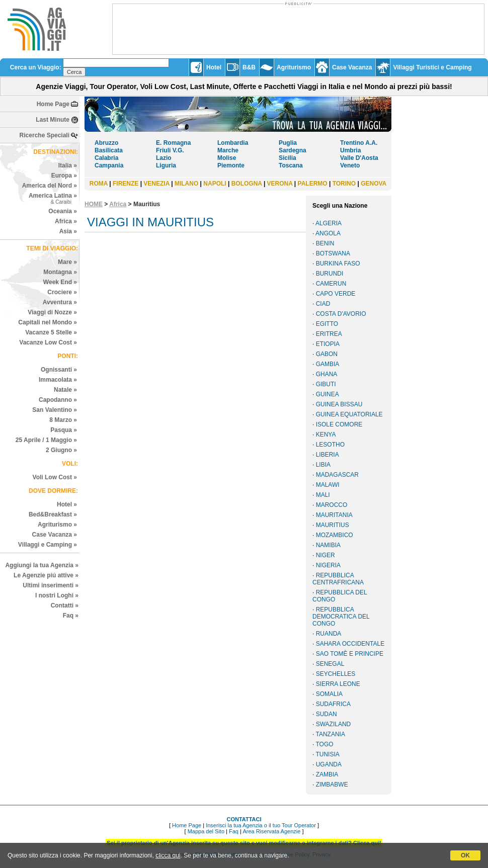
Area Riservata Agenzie (271, 831)
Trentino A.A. (359, 143)
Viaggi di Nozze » (52, 312)
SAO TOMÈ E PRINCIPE (350, 654)
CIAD (323, 304)
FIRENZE (126, 184)
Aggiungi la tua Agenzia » (42, 565)
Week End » (60, 282)
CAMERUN (331, 284)
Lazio (164, 158)
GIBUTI (326, 384)
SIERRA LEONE (338, 684)
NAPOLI (215, 184)
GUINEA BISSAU (339, 404)
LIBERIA (328, 455)
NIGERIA (328, 565)
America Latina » (53, 198)
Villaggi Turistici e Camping (432, 67)
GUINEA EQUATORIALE (349, 414)
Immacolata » (58, 380)
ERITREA (329, 334)
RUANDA (329, 634)
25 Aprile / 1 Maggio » (46, 440)
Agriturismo (294, 67)
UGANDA (329, 764)
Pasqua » (64, 430)
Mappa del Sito (206, 831)
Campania (109, 165)
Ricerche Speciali (45, 135)
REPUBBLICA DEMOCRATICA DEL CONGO (341, 617)
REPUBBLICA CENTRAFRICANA (338, 579)
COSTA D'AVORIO (341, 314)
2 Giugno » (61, 450)
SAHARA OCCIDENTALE (350, 644)
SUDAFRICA (333, 704)
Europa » (64, 176)
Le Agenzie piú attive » (46, 575)
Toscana (291, 165)
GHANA (327, 374)
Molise (227, 158)
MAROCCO (332, 505)
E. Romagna (173, 143)
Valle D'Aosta (359, 158)
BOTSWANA (333, 253)
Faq (234, 831)
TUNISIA (327, 754)
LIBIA (323, 465)
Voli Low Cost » (55, 477)
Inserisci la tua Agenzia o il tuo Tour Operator (261, 825)
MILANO (186, 184)
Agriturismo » (57, 525)
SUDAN (327, 714)
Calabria (106, 158)
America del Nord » (50, 186)
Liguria (166, 165)
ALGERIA (329, 223)
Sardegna (293, 150)
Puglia (288, 143)
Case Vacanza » (55, 535)
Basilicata (109, 150)
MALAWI (328, 485)
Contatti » (65, 605)
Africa (118, 204)
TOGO (324, 744)
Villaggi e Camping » (48, 545)
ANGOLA (328, 233)
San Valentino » (55, 410)
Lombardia (233, 143)
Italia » (68, 165)
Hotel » (67, 504)
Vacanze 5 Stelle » (51, 332)
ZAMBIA (327, 774)
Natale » (65, 390)
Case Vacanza (352, 67)
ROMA (99, 184)
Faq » (71, 616)
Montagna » (60, 272)
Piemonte (231, 165)
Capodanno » (58, 400)
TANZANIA (330, 734)
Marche (228, 150)
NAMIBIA (328, 545)
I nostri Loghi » (57, 595)
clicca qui (168, 855)
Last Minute (53, 120)
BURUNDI (330, 274)
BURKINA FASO (338, 264)
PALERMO (313, 184)
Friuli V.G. (170, 150)
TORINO (344, 184)
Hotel (214, 67)
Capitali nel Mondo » (48, 322)
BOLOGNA (247, 184)
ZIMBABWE (332, 785)
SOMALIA (329, 694)
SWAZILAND (334, 724)
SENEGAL (330, 664)
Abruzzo (106, 143)
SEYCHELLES (336, 674)
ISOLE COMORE (339, 424)
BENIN (325, 243)
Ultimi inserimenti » (51, 585)
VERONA (280, 184)
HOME (94, 204)
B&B (249, 67)
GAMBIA (328, 364)
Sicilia (288, 158)
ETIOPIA (328, 344)
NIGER (326, 555)
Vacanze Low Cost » (48, 342)
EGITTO (327, 324)
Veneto (350, 165)
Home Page (53, 104)
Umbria (350, 150)
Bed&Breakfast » (53, 514)
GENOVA (374, 184)
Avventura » (60, 302)
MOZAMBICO (335, 535)
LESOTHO (330, 445)
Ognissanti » (59, 370)
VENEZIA (156, 184)
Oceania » (63, 211)
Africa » (66, 221)
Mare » (67, 262)
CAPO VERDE (336, 294)
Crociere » (62, 292)
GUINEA (328, 394)
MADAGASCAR (337, 475)
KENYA (326, 435)
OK (465, 855)
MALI (323, 495)
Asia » (68, 231)
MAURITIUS (333, 525)
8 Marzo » (63, 420)
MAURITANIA (334, 515)
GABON (327, 354)
